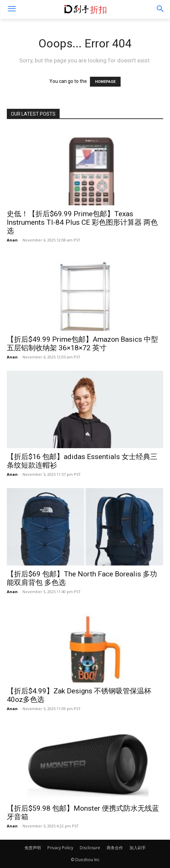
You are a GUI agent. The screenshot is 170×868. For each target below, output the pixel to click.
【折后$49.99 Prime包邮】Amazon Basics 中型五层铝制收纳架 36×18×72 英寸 (82, 344)
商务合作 (115, 848)
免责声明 (33, 848)
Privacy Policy (60, 848)
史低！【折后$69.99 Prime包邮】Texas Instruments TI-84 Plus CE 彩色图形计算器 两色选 (82, 222)
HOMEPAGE (105, 82)
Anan (12, 240)
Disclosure (90, 848)
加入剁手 (138, 848)
